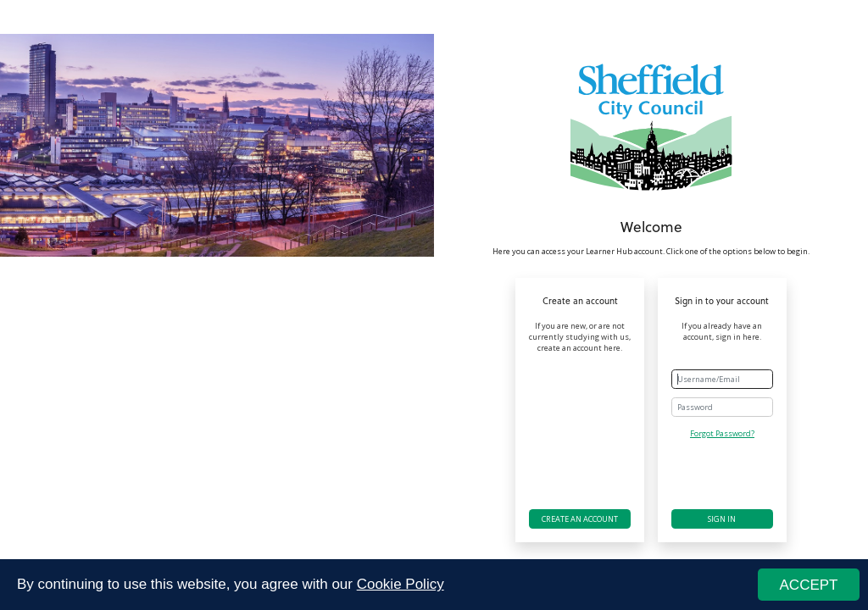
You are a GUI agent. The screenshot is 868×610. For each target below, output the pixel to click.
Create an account (580, 519)
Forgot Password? (722, 433)
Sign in (722, 519)
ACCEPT (809, 585)
